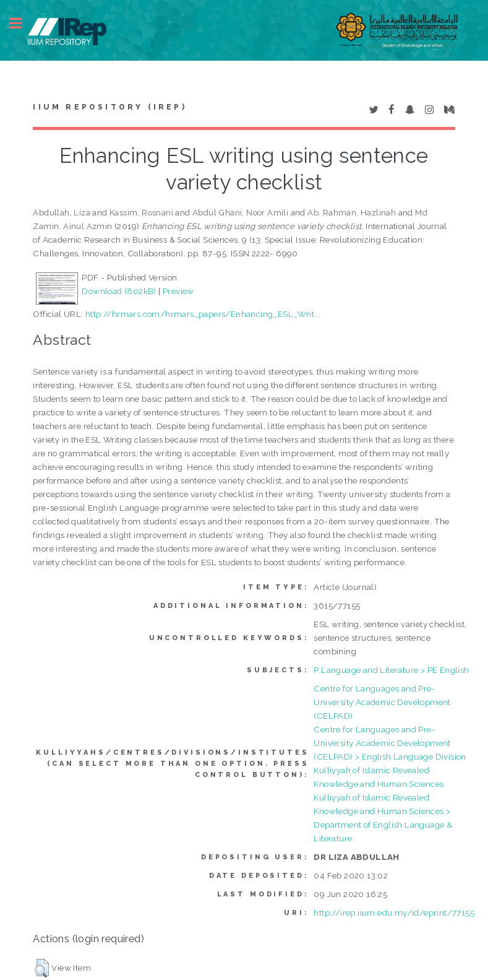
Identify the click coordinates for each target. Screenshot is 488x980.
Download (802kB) (119, 291)
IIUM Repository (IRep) (109, 107)
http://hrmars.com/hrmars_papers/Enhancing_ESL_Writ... (203, 314)
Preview (178, 291)
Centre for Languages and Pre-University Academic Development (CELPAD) (382, 702)
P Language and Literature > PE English (391, 670)
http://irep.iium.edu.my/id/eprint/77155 (394, 913)
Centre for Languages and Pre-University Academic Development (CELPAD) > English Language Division (390, 743)
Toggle (22, 23)
